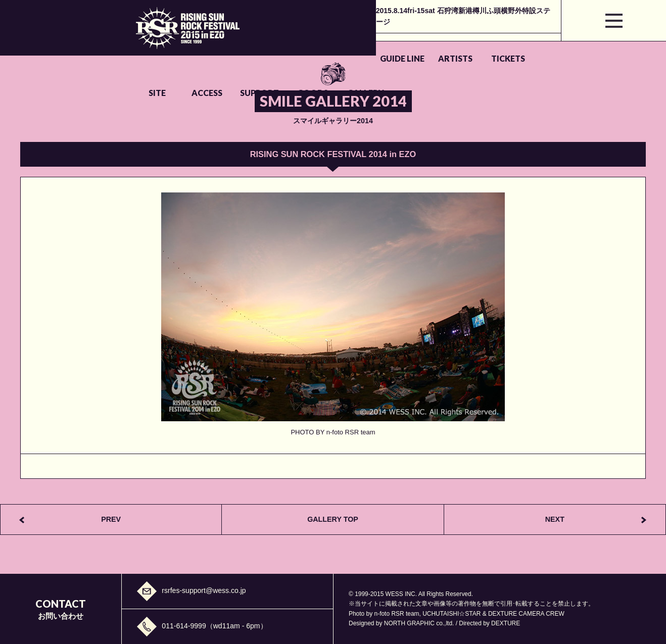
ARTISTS (221, 47)
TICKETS (279, 47)
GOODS (502, 47)
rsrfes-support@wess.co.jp (204, 590)
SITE (332, 47)
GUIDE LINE (163, 47)
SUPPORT (444, 47)
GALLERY (560, 47)
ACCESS (387, 47)
